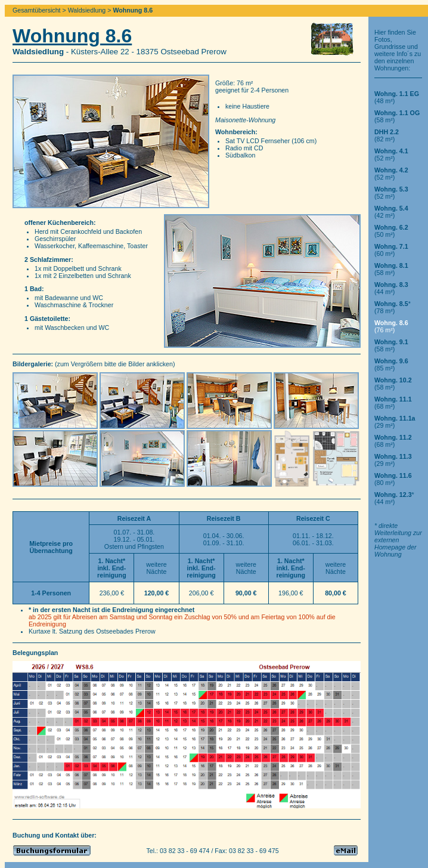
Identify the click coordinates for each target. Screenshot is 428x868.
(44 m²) (391, 288)
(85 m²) (391, 365)
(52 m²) (391, 155)
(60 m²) (391, 250)
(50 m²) (391, 231)
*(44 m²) (394, 498)
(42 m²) (391, 212)
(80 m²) (393, 479)
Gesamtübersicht (37, 10)
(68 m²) (393, 403)
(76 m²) (391, 326)
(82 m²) (387, 135)
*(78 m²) (393, 307)
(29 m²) (395, 422)
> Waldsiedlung (84, 10)
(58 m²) (391, 269)
